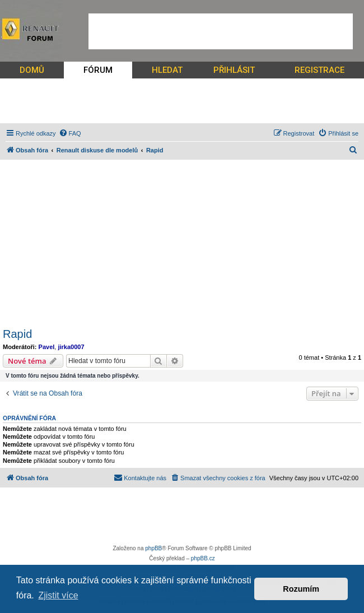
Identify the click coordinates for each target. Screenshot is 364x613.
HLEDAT (167, 70)
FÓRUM (98, 70)
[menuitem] (70, 133)
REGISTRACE (319, 70)
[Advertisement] (221, 31)
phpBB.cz (203, 558)
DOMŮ (32, 70)
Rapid (17, 334)
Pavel (47, 347)
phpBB (153, 548)
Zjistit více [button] (58, 595)
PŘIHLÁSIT (234, 70)
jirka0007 (71, 347)
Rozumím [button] (301, 589)
